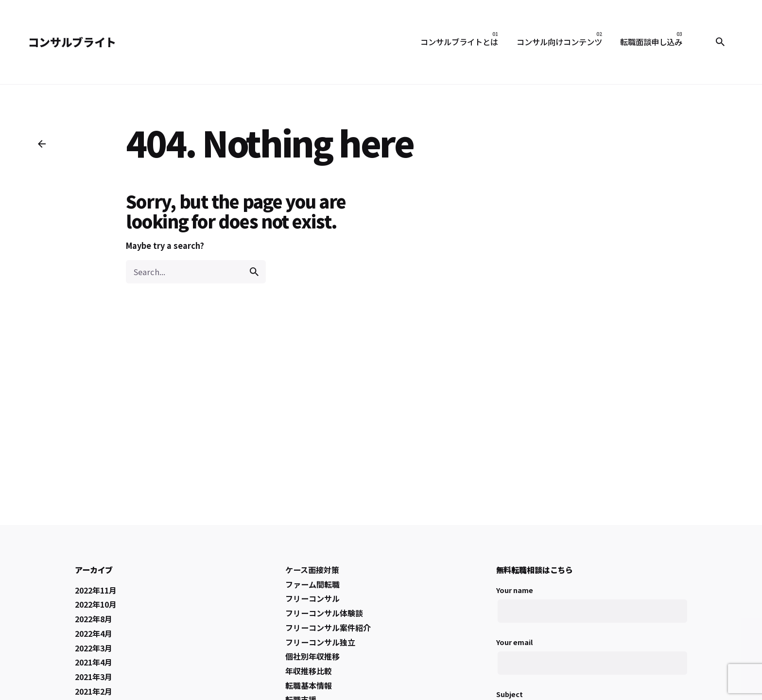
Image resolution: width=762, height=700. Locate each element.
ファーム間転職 (312, 584)
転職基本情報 (309, 685)
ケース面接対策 (312, 570)
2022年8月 (94, 619)
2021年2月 (94, 691)
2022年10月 (96, 604)
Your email (592, 662)
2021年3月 (94, 677)
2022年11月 (96, 590)
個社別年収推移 (312, 656)
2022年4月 (94, 633)
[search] (254, 272)
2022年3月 (94, 648)
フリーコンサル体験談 (324, 613)
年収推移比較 (309, 671)
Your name (592, 610)
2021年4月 (94, 662)
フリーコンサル (312, 598)
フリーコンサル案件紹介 (328, 628)
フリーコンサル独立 (320, 642)
